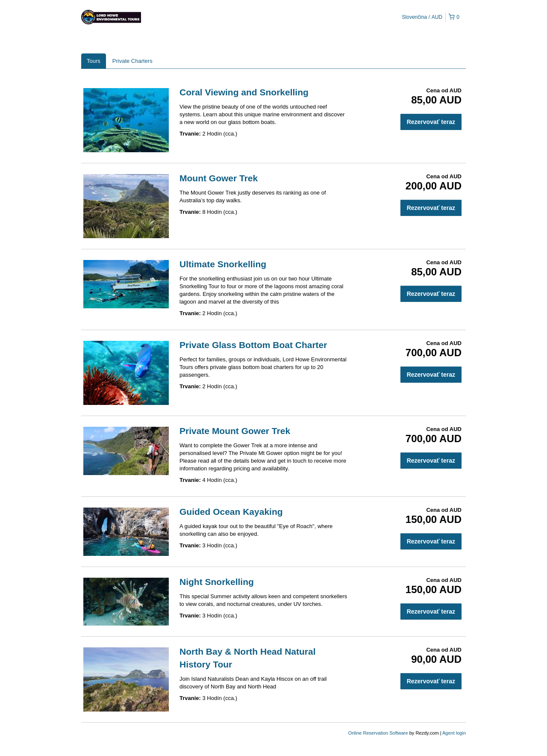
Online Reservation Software (378, 733)
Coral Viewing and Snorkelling (244, 92)
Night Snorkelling (217, 582)
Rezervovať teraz (431, 122)
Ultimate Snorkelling (223, 264)
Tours (94, 61)
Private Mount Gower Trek (235, 431)
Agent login (454, 733)
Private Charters (132, 61)
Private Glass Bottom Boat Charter (253, 345)
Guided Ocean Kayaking (231, 512)
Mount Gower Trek (219, 178)
